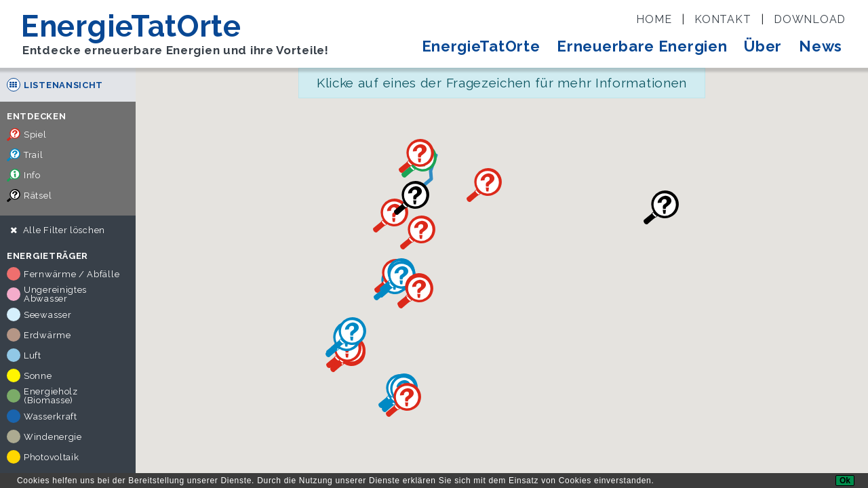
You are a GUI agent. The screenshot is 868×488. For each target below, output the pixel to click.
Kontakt (723, 19)
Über (763, 46)
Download (810, 19)
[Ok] (845, 481)
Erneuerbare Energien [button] (642, 46)
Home (654, 19)
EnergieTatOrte (481, 46)
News (821, 46)
